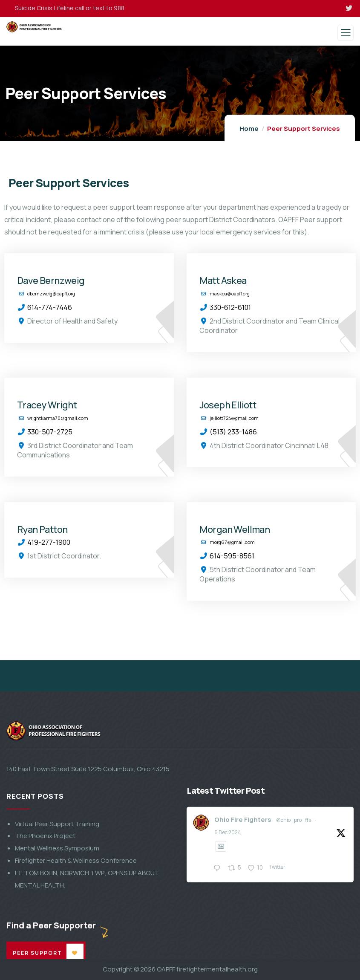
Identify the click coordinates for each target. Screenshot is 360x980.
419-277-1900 (49, 542)
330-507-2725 (50, 432)
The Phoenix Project (45, 950)
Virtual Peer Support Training (57, 938)
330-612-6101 (230, 307)
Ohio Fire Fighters (243, 934)
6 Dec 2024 (228, 947)
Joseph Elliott (228, 405)
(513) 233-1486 (233, 432)
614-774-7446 (50, 307)
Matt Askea (223, 281)
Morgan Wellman (235, 530)
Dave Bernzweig (51, 281)
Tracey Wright (47, 405)
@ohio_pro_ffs (294, 934)
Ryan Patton (42, 530)
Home (249, 129)
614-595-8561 (232, 556)
